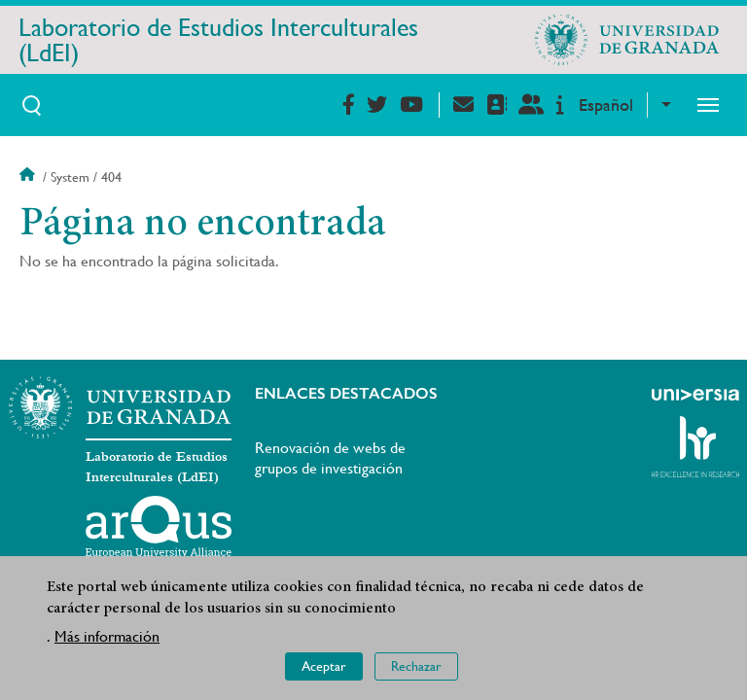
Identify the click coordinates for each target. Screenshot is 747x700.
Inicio (29, 177)
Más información (107, 636)
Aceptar (324, 666)
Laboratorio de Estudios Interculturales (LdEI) (218, 40)
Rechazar (416, 666)
